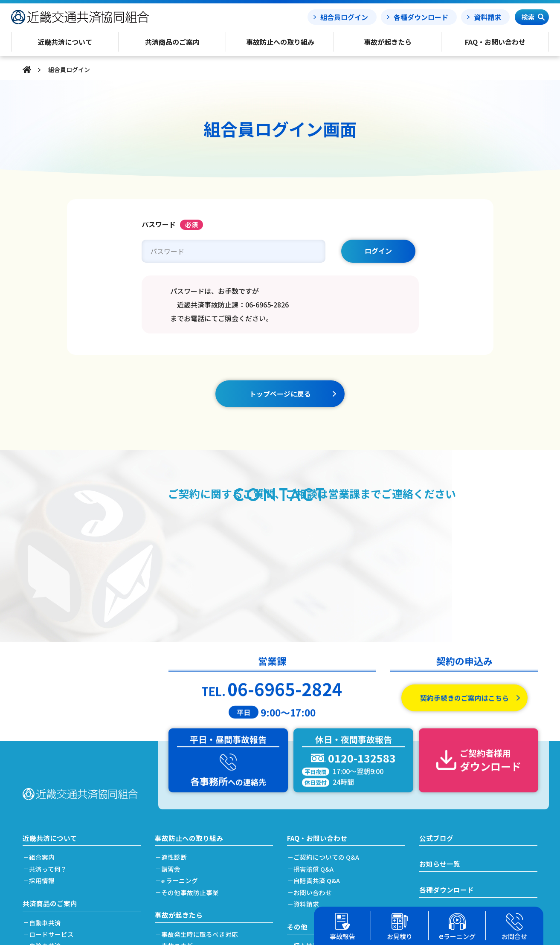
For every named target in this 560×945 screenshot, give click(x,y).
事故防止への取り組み (189, 707)
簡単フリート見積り (60, 839)
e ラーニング (182, 750)
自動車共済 (47, 793)
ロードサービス (54, 804)
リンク (305, 884)
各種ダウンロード (421, 17)
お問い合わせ (315, 762)
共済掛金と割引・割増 (63, 862)
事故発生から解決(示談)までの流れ (214, 828)
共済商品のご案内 (50, 773)
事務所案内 (312, 872)
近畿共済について (50, 707)
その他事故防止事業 (192, 762)
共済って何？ (50, 738)
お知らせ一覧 (440, 733)
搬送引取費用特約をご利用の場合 (211, 839)
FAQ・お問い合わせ (317, 707)
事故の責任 (179, 816)
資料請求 (487, 17)
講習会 (173, 738)
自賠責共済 (47, 816)
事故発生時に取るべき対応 (202, 804)
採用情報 (44, 750)
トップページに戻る (280, 394)
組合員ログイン (344, 17)
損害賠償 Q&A (316, 738)
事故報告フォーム (447, 786)
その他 (297, 796)
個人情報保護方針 (321, 816)
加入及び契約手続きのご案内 (73, 851)
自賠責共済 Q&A (319, 750)
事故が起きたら (179, 784)
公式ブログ (436, 707)
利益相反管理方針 (321, 839)
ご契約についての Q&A (329, 727)
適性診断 (176, 727)
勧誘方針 (308, 828)
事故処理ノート (443, 812)
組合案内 (44, 727)
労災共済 (44, 828)
